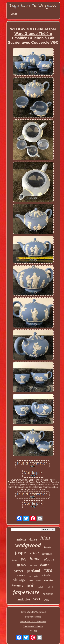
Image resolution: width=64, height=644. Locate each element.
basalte (48, 547)
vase (34, 552)
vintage (19, 580)
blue (31, 580)
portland (33, 571)
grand (22, 564)
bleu (45, 538)
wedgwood (28, 545)
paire (36, 576)
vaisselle (46, 575)
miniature (48, 594)
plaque (49, 559)
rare (48, 570)
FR (35, 631)
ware (46, 600)
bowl (38, 580)
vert (37, 599)
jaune (15, 560)
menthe (49, 580)
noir (31, 585)
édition (45, 565)
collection (51, 587)
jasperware (26, 592)
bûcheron (33, 566)
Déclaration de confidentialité (33, 622)
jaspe (20, 553)
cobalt (41, 587)
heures (17, 586)
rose (29, 576)
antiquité (24, 599)
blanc (35, 559)
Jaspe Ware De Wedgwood (33, 612)
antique (47, 554)
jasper (19, 571)
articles (20, 575)
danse (33, 539)
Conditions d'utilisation (33, 626)
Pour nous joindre (33, 617)
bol (24, 559)
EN (31, 631)
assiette (21, 539)
